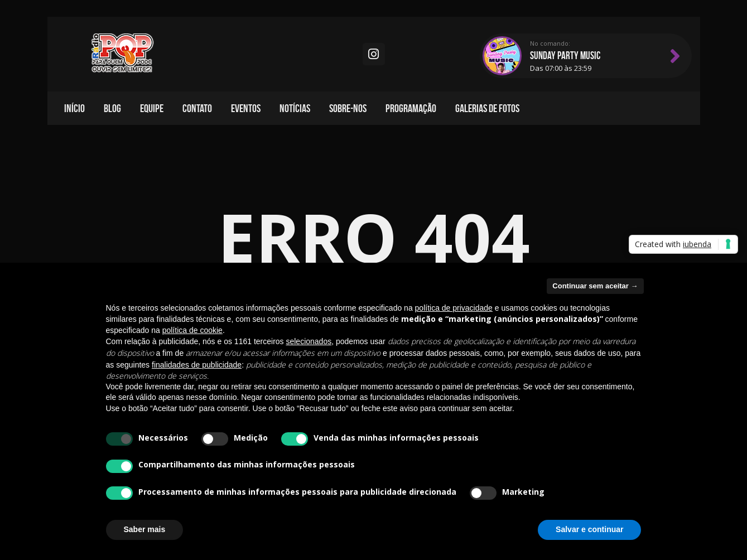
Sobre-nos (348, 108)
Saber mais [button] (145, 529)
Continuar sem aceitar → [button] (595, 286)
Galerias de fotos (487, 108)
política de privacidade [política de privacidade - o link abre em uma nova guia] (454, 308)
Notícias (295, 108)
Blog (112, 108)
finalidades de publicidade (197, 365)
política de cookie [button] (192, 330)
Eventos (246, 108)
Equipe (152, 108)
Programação (411, 108)
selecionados (309, 341)
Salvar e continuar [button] (589, 529)
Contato (197, 108)
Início (74, 108)
